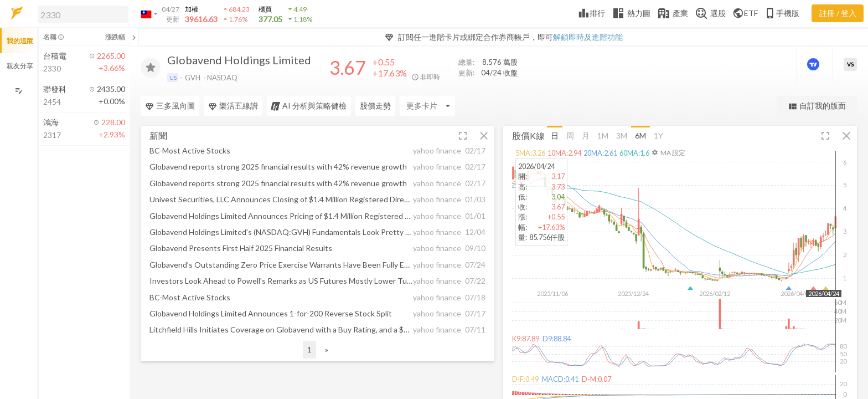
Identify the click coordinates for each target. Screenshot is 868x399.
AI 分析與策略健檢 (309, 106)
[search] (83, 14)
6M (640, 135)
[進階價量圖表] (814, 64)
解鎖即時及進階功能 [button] (588, 37)
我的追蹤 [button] (20, 41)
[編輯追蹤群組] (19, 91)
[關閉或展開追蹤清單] (134, 37)
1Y (658, 135)
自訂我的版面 (817, 106)
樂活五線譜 (233, 106)
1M (603, 135)
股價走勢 (375, 106)
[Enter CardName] (427, 106)
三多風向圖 (170, 106)
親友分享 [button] (20, 66)
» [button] (327, 349)
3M (622, 135)
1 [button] (309, 349)
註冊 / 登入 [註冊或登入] (838, 13)
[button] (81, 14)
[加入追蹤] (151, 68)
